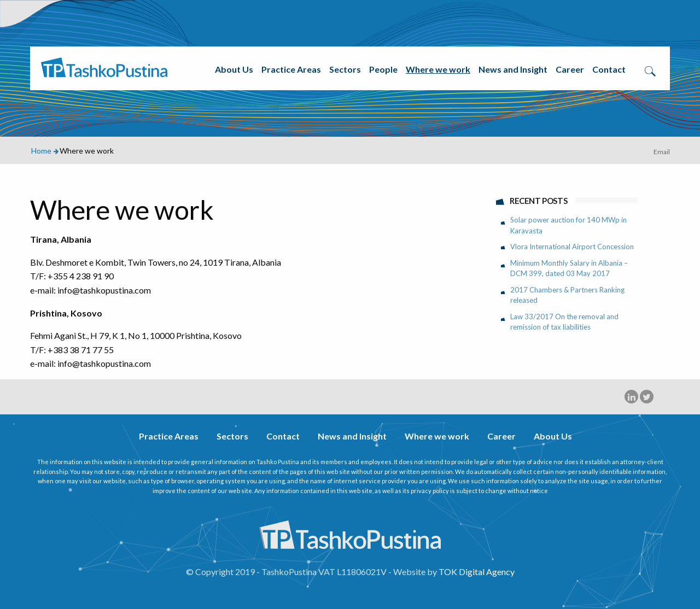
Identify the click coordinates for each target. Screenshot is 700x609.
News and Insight (513, 69)
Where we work (438, 69)
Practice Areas (291, 69)
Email (662, 152)
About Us (234, 69)
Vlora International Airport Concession (572, 247)
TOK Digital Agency (477, 572)
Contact (609, 69)
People (383, 69)
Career (570, 69)
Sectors (345, 69)
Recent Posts (538, 201)
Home (41, 151)
